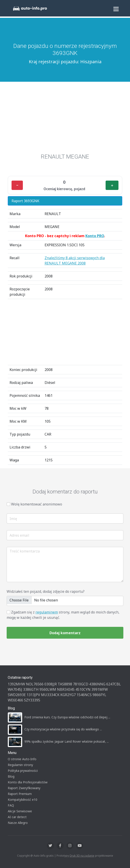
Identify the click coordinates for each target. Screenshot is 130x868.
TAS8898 (65, 684)
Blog (11, 776)
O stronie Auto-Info (22, 759)
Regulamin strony (20, 765)
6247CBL (114, 684)
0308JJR (51, 684)
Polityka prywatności (23, 771)
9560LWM (48, 689)
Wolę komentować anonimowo (37, 504)
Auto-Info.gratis (44, 856)
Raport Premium (20, 794)
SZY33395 (32, 700)
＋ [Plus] (112, 185)
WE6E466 (15, 700)
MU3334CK (50, 695)
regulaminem (47, 612)
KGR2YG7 (68, 695)
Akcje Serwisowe (20, 811)
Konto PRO (95, 236)
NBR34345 (66, 689)
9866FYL (99, 695)
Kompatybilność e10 (23, 800)
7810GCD (81, 684)
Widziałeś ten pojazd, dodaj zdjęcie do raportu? (46, 591)
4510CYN (83, 689)
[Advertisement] (65, 115)
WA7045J (15, 689)
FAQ (11, 805)
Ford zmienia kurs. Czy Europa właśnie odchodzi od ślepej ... (67, 717)
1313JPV (33, 695)
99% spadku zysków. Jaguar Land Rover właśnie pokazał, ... (67, 741)
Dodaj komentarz (65, 633)
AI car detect (17, 817)
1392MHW (16, 684)
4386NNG (97, 684)
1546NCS (84, 695)
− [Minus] (17, 185)
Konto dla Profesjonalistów (28, 782)
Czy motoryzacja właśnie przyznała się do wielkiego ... (63, 729)
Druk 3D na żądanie (82, 856)
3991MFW (100, 689)
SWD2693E (17, 695)
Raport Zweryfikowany (24, 788)
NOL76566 (35, 684)
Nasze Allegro (18, 823)
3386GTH (31, 689)
